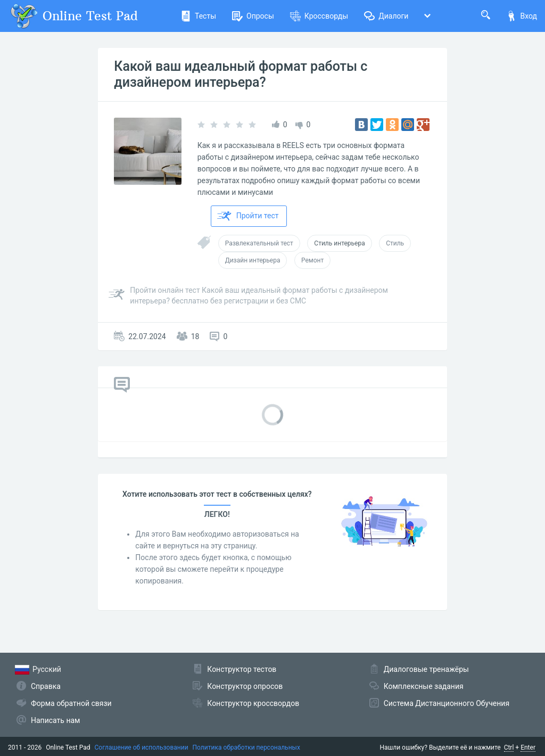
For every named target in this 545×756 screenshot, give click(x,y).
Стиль (395, 243)
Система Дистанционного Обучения (447, 703)
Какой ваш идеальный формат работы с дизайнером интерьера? (241, 74)
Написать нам (55, 720)
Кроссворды (319, 16)
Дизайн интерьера (253, 260)
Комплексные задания (424, 686)
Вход (522, 16)
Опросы (253, 16)
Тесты (198, 16)
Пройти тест (248, 216)
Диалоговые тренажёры (426, 669)
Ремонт (312, 260)
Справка (46, 686)
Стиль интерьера (339, 243)
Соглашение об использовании (142, 747)
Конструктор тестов (242, 669)
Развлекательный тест (259, 243)
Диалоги (386, 16)
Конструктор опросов (245, 686)
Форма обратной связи (71, 703)
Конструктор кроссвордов (253, 703)
